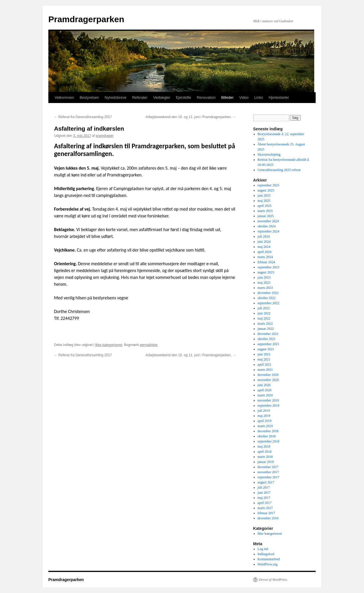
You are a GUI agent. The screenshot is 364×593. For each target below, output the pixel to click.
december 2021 (268, 334)
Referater (140, 97)
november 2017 (268, 472)
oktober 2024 (267, 226)
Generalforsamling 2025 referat (279, 170)
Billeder (227, 97)
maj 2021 (264, 359)
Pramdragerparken (86, 19)
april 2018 (265, 452)
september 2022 (268, 303)
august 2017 (266, 482)
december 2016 (268, 518)
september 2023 (268, 267)
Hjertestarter (279, 97)
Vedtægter (162, 97)
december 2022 (268, 293)
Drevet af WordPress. (273, 580)
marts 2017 (265, 508)
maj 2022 (264, 318)
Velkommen (64, 97)
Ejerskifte (184, 97)
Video (244, 97)
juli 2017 (264, 487)
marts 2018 (265, 457)
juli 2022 (264, 308)
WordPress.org (268, 564)
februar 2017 (266, 513)
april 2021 (265, 365)
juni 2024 (264, 242)
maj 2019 (264, 416)
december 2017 (268, 467)
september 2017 (268, 477)
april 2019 (265, 421)
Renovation (206, 97)
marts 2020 (265, 395)
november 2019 (268, 400)
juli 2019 (264, 411)
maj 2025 (264, 201)
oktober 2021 (267, 339)
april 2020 (265, 390)
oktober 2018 (267, 436)
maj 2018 (264, 446)
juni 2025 (264, 195)
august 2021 (266, 349)
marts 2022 (265, 324)
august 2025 (266, 190)
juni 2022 (264, 313)
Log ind (263, 549)
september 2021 (268, 344)
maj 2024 (264, 247)
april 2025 (265, 206)
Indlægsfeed (266, 554)
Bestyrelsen (89, 97)
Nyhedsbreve (116, 97)
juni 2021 (264, 354)
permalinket (148, 345)
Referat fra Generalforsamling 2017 (83, 117)
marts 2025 (265, 211)
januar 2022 (266, 329)
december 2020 (268, 375)
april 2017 (265, 503)
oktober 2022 (267, 298)
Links (258, 97)
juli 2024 (264, 236)
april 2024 (265, 252)
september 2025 (268, 185)
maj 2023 (264, 283)
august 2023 (266, 272)
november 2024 (268, 221)
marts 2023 (265, 288)
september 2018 (268, 441)
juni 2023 (264, 277)
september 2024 (268, 231)
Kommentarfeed (269, 559)
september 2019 (268, 405)
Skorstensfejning (269, 155)
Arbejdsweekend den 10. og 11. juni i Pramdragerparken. (191, 117)
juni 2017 (264, 493)
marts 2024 (265, 257)
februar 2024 (266, 262)
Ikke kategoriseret (109, 345)
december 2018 (268, 431)
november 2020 (268, 380)
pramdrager (105, 136)
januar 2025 (266, 216)
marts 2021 (265, 370)
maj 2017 (264, 498)
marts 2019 (265, 426)
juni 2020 (264, 385)
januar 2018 (266, 462)
